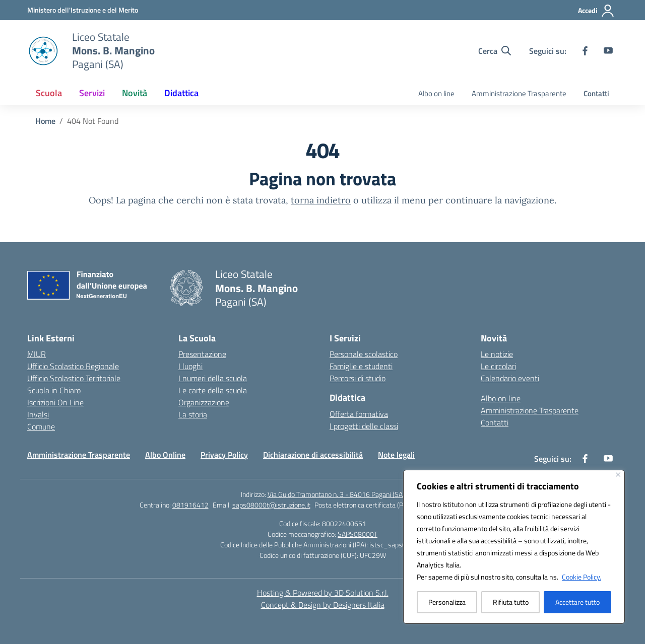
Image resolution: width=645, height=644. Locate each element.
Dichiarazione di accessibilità (313, 455)
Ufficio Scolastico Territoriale (74, 378)
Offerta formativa (359, 414)
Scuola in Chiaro (54, 390)
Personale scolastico (364, 354)
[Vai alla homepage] (113, 51)
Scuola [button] (49, 93)
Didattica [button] (181, 93)
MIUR (37, 354)
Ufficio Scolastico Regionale (73, 366)
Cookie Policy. (582, 577)
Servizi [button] (92, 93)
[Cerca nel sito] (495, 51)
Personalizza (447, 602)
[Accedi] (596, 11)
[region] (514, 547)
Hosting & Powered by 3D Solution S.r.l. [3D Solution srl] (323, 593)
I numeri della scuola (213, 378)
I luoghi (190, 366)
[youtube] (608, 51)
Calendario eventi (510, 378)
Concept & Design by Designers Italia (323, 605)
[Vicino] (618, 475)
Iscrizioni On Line (55, 402)
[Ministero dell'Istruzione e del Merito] (83, 10)
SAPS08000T (358, 534)
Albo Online (165, 455)
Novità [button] (135, 93)
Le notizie (497, 354)
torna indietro (321, 200)
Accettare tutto (577, 602)
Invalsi (38, 414)
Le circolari (498, 366)
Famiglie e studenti (361, 366)
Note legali (396, 455)
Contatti (596, 93)
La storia (193, 414)
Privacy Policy (224, 455)
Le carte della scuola (213, 390)
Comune (41, 426)
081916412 (190, 505)
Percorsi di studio (358, 378)
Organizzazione (204, 402)
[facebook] (585, 51)
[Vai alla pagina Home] (45, 121)
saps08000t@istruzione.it (271, 505)
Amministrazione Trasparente (519, 93)
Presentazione (202, 354)
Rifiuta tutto (511, 602)
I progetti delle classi (364, 426)
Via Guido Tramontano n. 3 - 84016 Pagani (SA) (336, 494)
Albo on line (436, 93)
